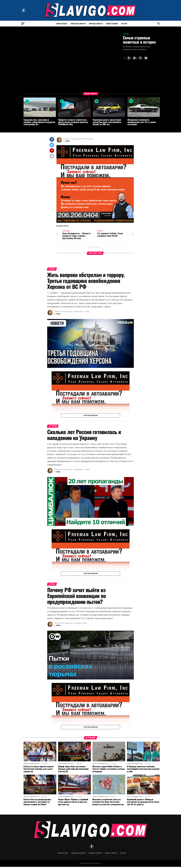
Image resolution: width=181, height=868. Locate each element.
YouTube (124, 24)
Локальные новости (78, 24)
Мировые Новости (96, 24)
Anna (68, 142)
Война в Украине (112, 24)
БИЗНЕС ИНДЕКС (62, 24)
